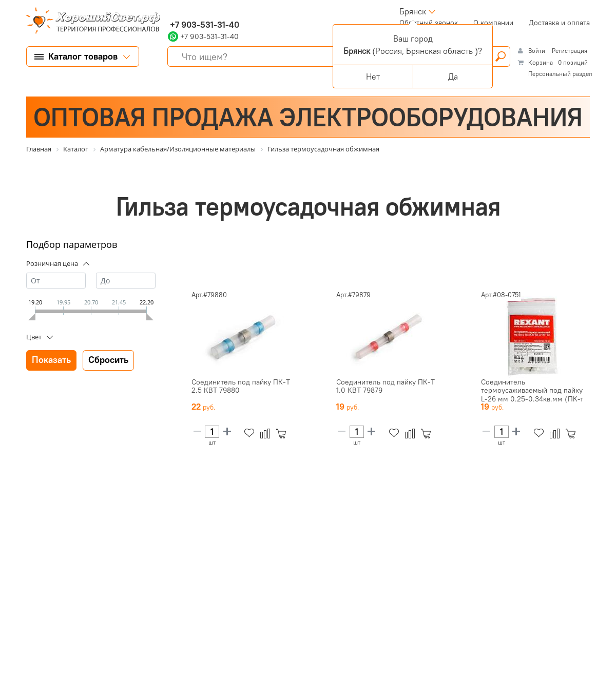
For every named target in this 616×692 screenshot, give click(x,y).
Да (453, 76)
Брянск (413, 11)
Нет (373, 76)
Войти (537, 51)
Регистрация (570, 51)
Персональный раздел (560, 74)
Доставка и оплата (559, 23)
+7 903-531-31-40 (204, 25)
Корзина (541, 62)
